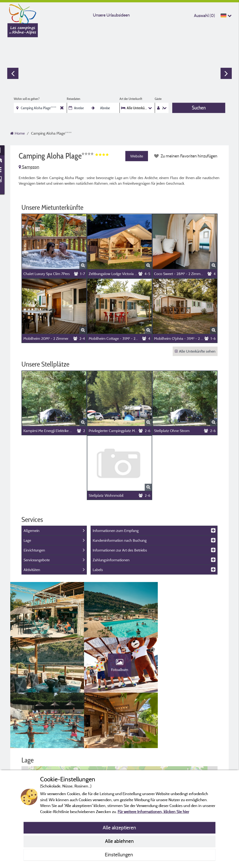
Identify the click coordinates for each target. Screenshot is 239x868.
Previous (13, 73)
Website (137, 156)
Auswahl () (204, 15)
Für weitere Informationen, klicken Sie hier (153, 812)
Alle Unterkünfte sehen (195, 351)
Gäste (158, 99)
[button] (120, 752)
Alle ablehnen (119, 841)
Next (226, 73)
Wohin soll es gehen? (27, 99)
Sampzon (29, 167)
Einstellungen (119, 854)
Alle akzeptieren (119, 827)
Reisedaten (74, 99)
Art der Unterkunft (131, 99)
